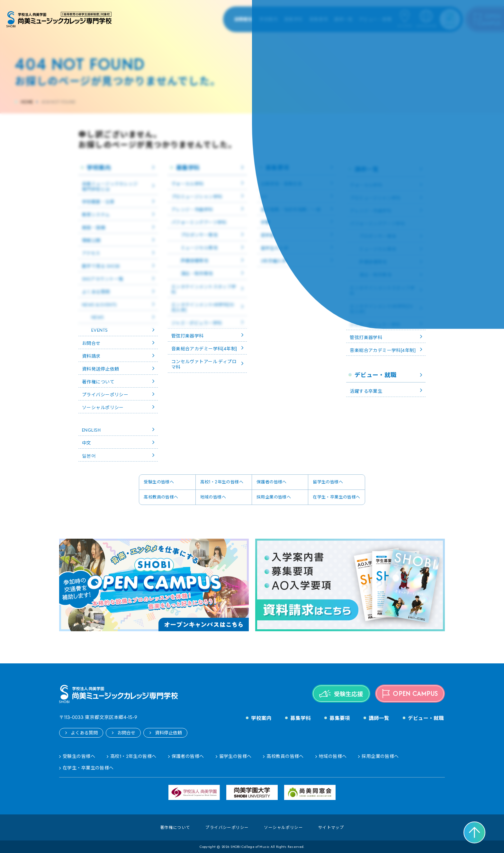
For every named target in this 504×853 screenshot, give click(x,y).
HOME (27, 102)
